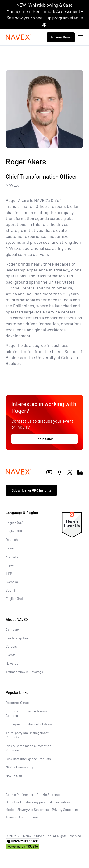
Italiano (11, 548)
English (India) (16, 599)
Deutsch (12, 539)
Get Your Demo (61, 37)
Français (12, 556)
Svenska (12, 582)
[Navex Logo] (18, 37)
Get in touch (45, 439)
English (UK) (14, 531)
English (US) (14, 523)
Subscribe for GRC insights (31, 490)
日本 (9, 573)
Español (12, 565)
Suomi (10, 590)
